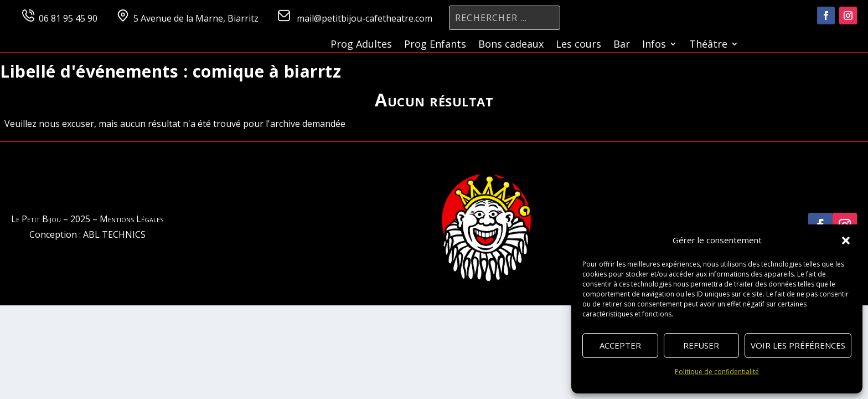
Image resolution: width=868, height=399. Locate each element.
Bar (622, 45)
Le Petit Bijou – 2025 (51, 219)
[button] (846, 241)
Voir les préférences (798, 345)
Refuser (701, 345)
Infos (654, 45)
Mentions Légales (131, 219)
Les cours (578, 45)
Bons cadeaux (511, 45)
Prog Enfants (435, 45)
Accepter (620, 345)
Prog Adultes (361, 45)
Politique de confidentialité (717, 372)
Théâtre (708, 45)
